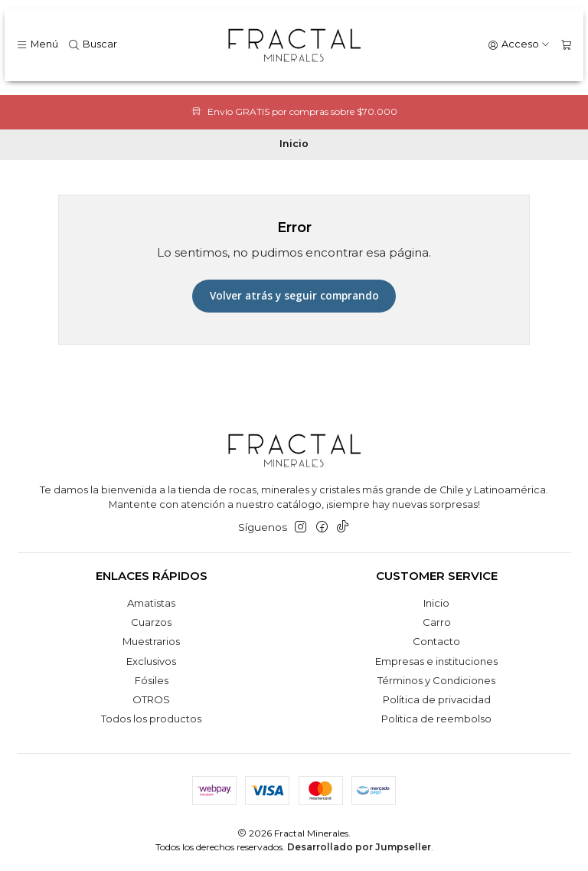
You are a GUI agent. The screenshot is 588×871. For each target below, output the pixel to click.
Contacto (436, 641)
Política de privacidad (437, 699)
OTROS (151, 699)
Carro (437, 622)
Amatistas (151, 603)
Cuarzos (151, 622)
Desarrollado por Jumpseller (359, 847)
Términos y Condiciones (436, 680)
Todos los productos (151, 719)
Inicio (436, 603)
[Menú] (37, 45)
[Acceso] (519, 45)
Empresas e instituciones (436, 661)
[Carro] (566, 45)
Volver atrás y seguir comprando (294, 296)
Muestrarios (151, 641)
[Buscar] (93, 45)
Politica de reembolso (436, 719)
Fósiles (152, 680)
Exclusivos (151, 661)
